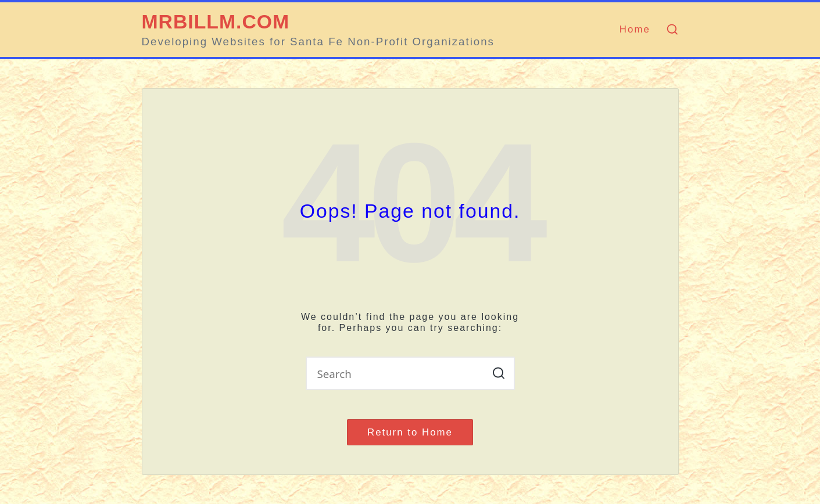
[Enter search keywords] (410, 373)
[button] (499, 373)
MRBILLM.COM (216, 22)
